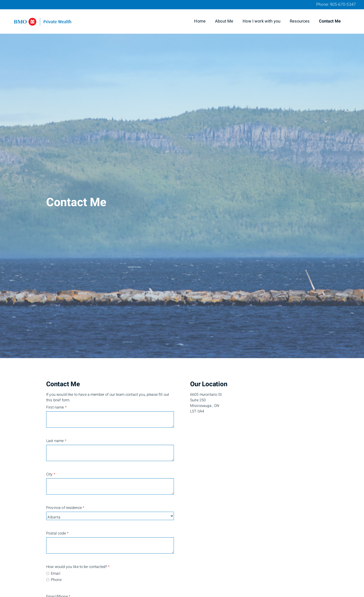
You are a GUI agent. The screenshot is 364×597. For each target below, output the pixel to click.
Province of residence (65, 508)
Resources (300, 21)
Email (56, 574)
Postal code (57, 533)
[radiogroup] (110, 577)
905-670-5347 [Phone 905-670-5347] (343, 5)
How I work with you (262, 21)
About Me (224, 21)
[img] (182, 179)
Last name (56, 441)
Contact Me (330, 21)
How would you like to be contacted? (68, 567)
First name (56, 407)
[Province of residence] (110, 516)
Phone (56, 580)
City (51, 474)
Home (200, 21)
